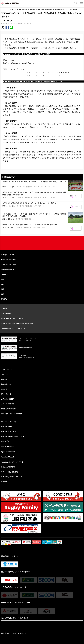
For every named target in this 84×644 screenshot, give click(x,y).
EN (77, 3)
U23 (3, 279)
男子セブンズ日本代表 (8, 260)
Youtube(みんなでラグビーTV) (11, 462)
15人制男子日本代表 (8, 255)
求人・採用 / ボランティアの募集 (12, 414)
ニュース (12, 10)
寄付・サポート (6, 394)
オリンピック (28, 23)
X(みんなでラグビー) (8, 452)
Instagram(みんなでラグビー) (11, 477)
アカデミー (5, 299)
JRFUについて (6, 374)
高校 (3, 289)
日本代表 (4, 23)
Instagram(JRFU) (7, 467)
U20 (3, 284)
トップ (3, 10)
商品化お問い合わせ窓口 (9, 409)
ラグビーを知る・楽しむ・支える (12, 319)
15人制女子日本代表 (8, 270)
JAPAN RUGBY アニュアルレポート (13, 328)
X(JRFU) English (7, 447)
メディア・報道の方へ (8, 404)
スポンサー (5, 389)
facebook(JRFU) (7, 427)
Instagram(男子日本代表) (9, 472)
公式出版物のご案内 (8, 399)
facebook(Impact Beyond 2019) (12, 436)
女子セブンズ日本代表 (15, 23)
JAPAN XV (5, 274)
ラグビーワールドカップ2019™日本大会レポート (17, 323)
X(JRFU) (4, 441)
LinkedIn (4, 482)
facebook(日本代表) (8, 431)
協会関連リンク (6, 384)
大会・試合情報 (6, 314)
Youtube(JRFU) (6, 457)
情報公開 (4, 379)
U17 (3, 294)
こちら (11, 60)
